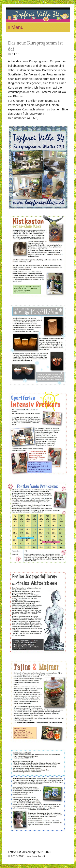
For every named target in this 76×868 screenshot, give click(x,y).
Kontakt (51, 856)
